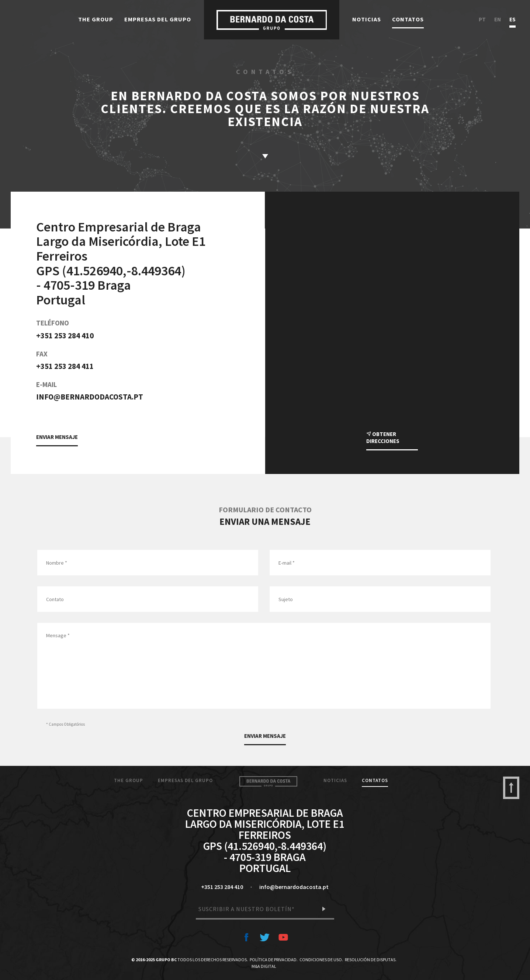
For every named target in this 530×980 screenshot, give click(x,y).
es (512, 20)
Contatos (408, 19)
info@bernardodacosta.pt (90, 397)
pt (482, 20)
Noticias (367, 19)
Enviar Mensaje (57, 437)
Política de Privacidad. (274, 960)
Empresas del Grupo (158, 19)
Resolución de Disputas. (371, 960)
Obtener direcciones (383, 437)
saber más (265, 156)
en (498, 20)
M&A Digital (264, 966)
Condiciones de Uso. (321, 960)
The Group (96, 19)
